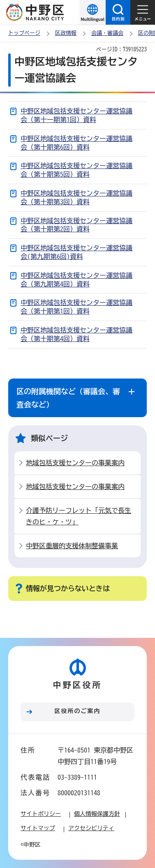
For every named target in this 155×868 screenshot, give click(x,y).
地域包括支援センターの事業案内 (75, 463)
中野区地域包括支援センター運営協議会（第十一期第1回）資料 (76, 115)
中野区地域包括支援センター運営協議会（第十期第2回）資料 (76, 225)
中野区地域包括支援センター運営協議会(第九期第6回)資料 (76, 252)
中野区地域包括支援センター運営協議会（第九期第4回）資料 (76, 280)
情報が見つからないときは (68, 588)
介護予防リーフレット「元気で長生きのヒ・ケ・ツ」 (79, 516)
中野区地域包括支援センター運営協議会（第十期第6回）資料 (76, 143)
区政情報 (66, 33)
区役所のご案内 (78, 711)
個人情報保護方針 (97, 814)
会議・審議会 (107, 33)
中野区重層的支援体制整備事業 (72, 546)
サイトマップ (38, 828)
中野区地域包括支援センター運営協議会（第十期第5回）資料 (76, 170)
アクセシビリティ (91, 828)
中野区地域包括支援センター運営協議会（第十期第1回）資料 (76, 307)
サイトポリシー (41, 814)
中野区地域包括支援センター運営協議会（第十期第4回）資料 (76, 334)
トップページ (24, 33)
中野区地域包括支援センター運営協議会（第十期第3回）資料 (76, 197)
